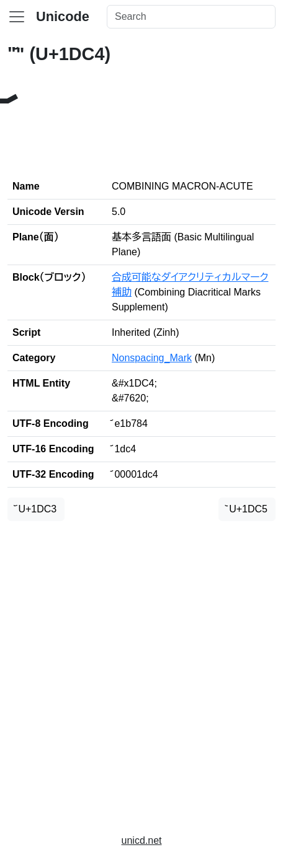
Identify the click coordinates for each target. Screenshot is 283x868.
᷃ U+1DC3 (36, 509)
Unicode (63, 16)
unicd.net (142, 840)
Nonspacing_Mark (152, 358)
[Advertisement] (141, 672)
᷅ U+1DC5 (247, 509)
